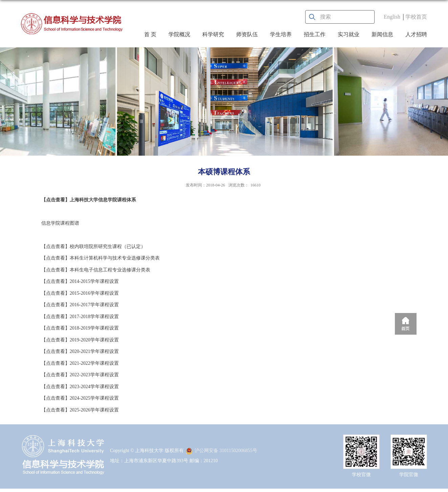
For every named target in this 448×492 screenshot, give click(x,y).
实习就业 (349, 34)
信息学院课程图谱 (60, 223)
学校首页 (416, 17)
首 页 (150, 34)
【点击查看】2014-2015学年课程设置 (80, 281)
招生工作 (315, 34)
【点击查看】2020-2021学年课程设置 (80, 351)
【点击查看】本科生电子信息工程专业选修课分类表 (96, 270)
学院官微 (409, 475)
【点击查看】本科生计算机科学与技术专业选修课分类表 (100, 258)
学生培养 (281, 34)
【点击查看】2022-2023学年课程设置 (80, 375)
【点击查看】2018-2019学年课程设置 (80, 328)
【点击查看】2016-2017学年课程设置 (80, 305)
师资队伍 (247, 34)
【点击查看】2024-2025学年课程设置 (80, 398)
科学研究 (213, 34)
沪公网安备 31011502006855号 (221, 451)
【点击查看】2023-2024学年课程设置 (80, 387)
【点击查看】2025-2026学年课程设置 (80, 410)
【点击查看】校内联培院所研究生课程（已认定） (93, 247)
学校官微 (361, 475)
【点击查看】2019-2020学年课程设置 (80, 340)
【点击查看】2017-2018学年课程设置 (80, 317)
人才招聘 (416, 34)
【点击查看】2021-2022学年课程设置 (80, 363)
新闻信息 (382, 34)
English (392, 17)
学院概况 (179, 34)
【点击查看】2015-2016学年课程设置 (80, 293)
